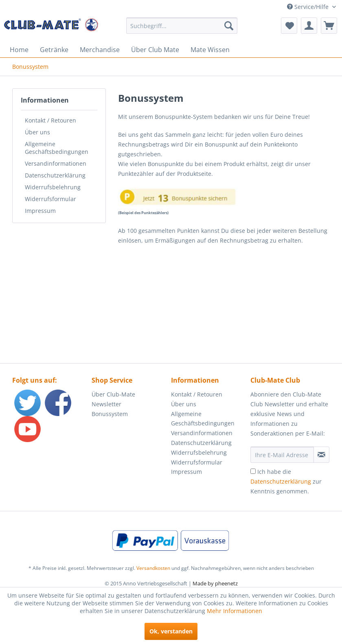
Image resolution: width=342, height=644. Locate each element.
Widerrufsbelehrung (53, 187)
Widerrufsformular (50, 199)
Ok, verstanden (171, 631)
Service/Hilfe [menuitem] (309, 7)
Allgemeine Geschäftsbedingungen (57, 148)
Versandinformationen (56, 163)
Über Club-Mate (113, 394)
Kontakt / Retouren (50, 120)
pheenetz (226, 583)
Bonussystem (110, 414)
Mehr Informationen (235, 611)
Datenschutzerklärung (55, 175)
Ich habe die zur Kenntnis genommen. (286, 481)
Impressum (40, 211)
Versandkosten (153, 568)
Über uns (37, 132)
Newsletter (106, 404)
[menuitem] (182, 26)
